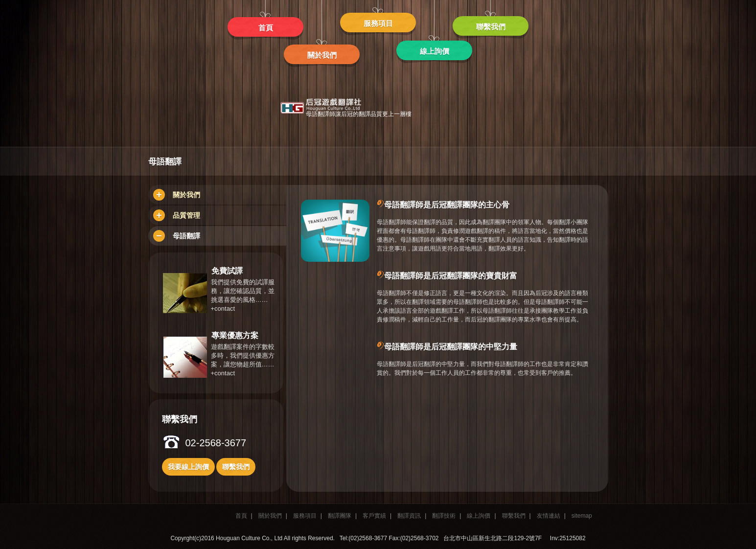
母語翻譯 (177, 236)
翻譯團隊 (340, 516)
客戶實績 (374, 516)
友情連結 (549, 516)
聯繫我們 (514, 516)
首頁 (241, 516)
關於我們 (177, 195)
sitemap (582, 516)
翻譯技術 (444, 516)
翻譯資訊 (409, 516)
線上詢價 (479, 516)
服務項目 (305, 516)
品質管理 (177, 215)
